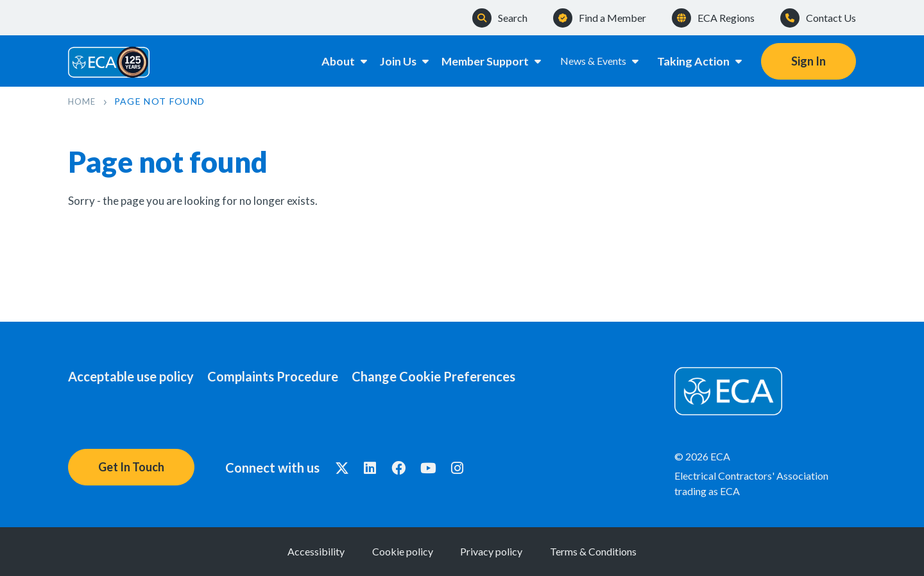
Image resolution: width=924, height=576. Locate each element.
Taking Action (700, 61)
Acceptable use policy (131, 376)
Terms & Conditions (629, 551)
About (332, 61)
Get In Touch (131, 467)
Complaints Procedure (285, 376)
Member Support (491, 61)
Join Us (399, 61)
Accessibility (280, 551)
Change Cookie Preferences (458, 376)
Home (83, 101)
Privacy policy (503, 551)
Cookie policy (390, 551)
